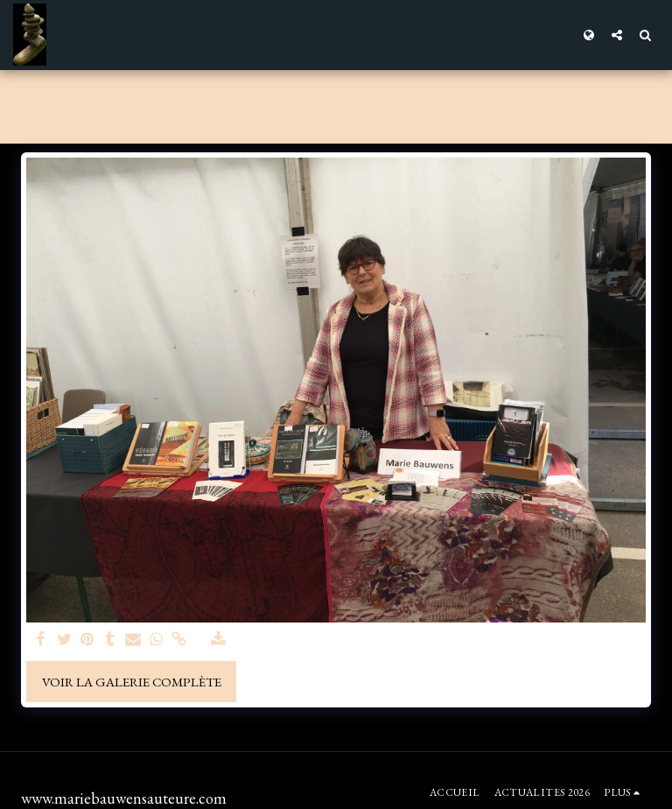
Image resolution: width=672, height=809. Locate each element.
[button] (617, 35)
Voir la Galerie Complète (132, 682)
